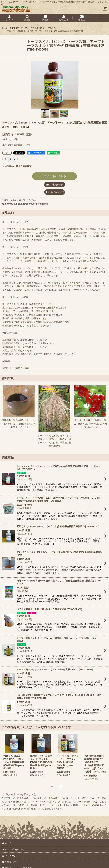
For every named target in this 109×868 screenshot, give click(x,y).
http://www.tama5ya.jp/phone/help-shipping (25, 204)
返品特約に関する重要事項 (17, 166)
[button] (27, 18)
